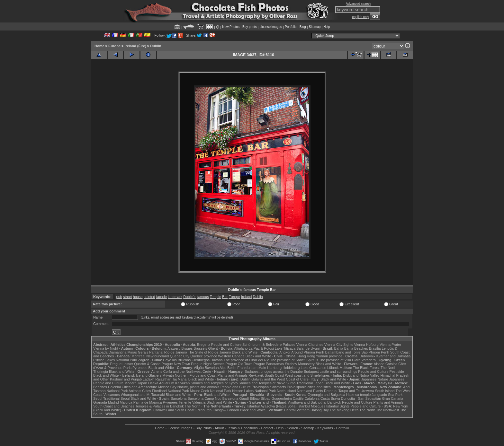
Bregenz (204, 345)
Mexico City (167, 387)
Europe (114, 46)
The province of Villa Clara (340, 360)
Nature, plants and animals (198, 387)
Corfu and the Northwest (182, 372)
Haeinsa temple (358, 395)
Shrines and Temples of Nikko (262, 383)
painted (149, 297)
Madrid (113, 402)
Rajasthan (163, 379)
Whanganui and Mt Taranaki (143, 395)
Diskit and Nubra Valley (361, 375)
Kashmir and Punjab (126, 379)
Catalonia (312, 398)
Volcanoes (112, 395)
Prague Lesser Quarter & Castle (135, 364)
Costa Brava (330, 398)
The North (388, 368)
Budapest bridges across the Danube (274, 372)
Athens (157, 372)
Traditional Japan (310, 383)
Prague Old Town (239, 364)
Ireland (247, 297)
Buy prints (249, 27)
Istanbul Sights (338, 406)
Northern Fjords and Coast (196, 375)
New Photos (231, 27)
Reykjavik (256, 375)
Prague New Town (176, 364)
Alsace (379, 364)
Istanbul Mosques (311, 406)
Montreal (138, 356)
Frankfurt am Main (252, 368)
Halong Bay (320, 410)
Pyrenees (140, 368)
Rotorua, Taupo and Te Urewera (349, 391)
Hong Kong (306, 356)
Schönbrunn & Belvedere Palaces (269, 345)
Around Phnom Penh (308, 352)
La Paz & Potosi (261, 348)
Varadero (368, 360)
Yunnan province (329, 356)
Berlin (232, 368)
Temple (216, 297)
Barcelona (179, 398)
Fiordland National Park (171, 391)
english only (360, 17)
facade (162, 297)
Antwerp (174, 348)
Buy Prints (203, 428)
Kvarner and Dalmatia (393, 356)
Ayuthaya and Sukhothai (307, 402)
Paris (127, 368)
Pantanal (156, 352)
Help (327, 27)
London (233, 410)
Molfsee (346, 368)
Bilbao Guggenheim (276, 398)
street (128, 297)
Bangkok (334, 402)
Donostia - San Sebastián (361, 398)
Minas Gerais (138, 352)
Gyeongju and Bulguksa (326, 395)
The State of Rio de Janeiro (210, 352)
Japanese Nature (375, 379)
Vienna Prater (390, 345)
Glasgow (219, 410)
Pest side (397, 372)
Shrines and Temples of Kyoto (214, 383)
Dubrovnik (367, 356)
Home (99, 46)
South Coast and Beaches (114, 406)
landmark (175, 297)
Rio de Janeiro (176, 352)
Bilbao (255, 398)
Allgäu (199, 368)
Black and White (245, 352)
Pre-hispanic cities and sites (309, 387)
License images (271, 27)
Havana (217, 360)
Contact (267, 428)
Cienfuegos (201, 360)
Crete (207, 372)
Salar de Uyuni (308, 348)
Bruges (187, 348)
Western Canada (231, 356)
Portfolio (291, 27)
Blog (303, 27)
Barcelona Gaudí (236, 398)
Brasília (375, 348)
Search (292, 428)
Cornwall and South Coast (174, 410)
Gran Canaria (392, 398)
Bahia (339, 348)
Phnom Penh (379, 352)
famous (203, 297)
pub (119, 297)
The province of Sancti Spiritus (294, 360)
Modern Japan (136, 383)
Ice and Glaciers (149, 375)
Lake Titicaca (285, 348)
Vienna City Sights (339, 345)
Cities (147, 391)
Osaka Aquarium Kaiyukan (169, 383)
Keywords (325, 428)
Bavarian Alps (216, 368)
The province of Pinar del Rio (247, 360)
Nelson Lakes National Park (254, 391)
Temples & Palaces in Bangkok (160, 406)
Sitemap (315, 27)
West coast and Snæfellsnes (307, 375)
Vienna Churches (310, 345)
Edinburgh (203, 410)
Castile (298, 398)
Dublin (156, 46)
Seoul (98, 398)
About (219, 428)
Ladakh (148, 379)
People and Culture (226, 345)
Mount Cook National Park (211, 391)
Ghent (213, 348)
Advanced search (358, 4)
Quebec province (204, 356)
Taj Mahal (180, 379)
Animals (135, 391)
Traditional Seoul (116, 398)
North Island (286, 391)
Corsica (391, 364)
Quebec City (180, 356)
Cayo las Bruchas (177, 360)
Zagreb (144, 360)
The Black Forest (366, 368)
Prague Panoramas (269, 364)
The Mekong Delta (344, 410)
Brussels (200, 348)
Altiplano (241, 348)
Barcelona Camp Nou (205, 398)
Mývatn (168, 375)
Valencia (199, 402)
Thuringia (101, 372)
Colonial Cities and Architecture (133, 387)
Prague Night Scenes (208, 364)
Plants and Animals (232, 375)
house (138, 297)
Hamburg (274, 368)
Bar (225, 297)
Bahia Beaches (356, 348)
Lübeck (333, 368)
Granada (100, 402)
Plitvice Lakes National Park (115, 360)
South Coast (274, 375)
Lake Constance (313, 368)
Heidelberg (291, 368)
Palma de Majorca (148, 402)
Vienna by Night (106, 348)
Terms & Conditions (242, 428)
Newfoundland (157, 356)
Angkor (285, 352)
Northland (305, 391)
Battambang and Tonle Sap (346, 352)
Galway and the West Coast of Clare (280, 379)
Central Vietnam (297, 410)
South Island (385, 391)
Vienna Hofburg (366, 345)
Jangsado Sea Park (387, 395)
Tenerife (185, 402)
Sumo (291, 383)
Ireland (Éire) (135, 46)
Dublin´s (190, 297)
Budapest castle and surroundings (330, 372)
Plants (318, 391)
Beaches (100, 387)
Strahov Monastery (300, 364)
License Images (180, 428)
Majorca (126, 402)
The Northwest (388, 410)
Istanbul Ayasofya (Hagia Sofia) (272, 406)
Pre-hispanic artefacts (269, 387)
